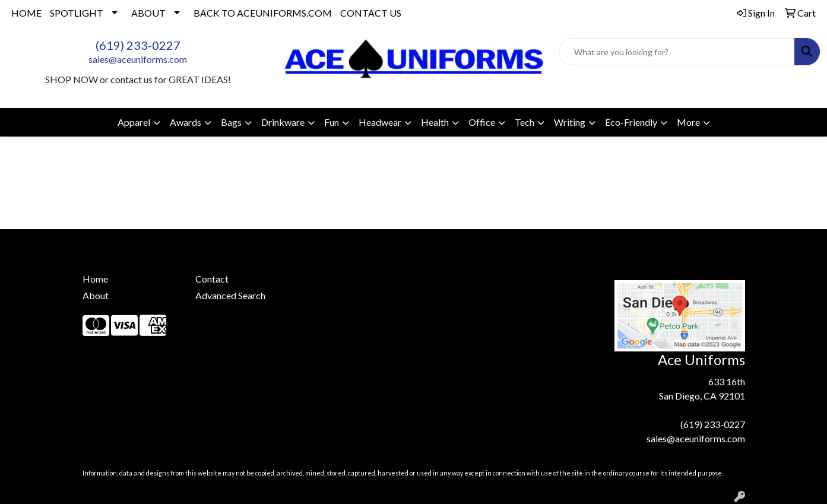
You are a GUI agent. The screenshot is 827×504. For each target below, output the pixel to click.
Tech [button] (525, 122)
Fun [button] (332, 122)
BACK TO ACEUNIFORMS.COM (263, 13)
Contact (212, 279)
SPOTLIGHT (77, 13)
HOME (26, 13)
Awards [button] (186, 122)
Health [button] (435, 122)
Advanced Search (230, 295)
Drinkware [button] (283, 122)
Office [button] (482, 122)
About (96, 295)
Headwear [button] (380, 122)
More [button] (688, 122)
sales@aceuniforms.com (138, 59)
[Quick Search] (677, 52)
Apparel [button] (134, 122)
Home (95, 279)
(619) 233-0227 (138, 45)
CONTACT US (371, 13)
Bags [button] (231, 122)
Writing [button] (570, 122)
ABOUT (148, 13)
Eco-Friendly (631, 122)
